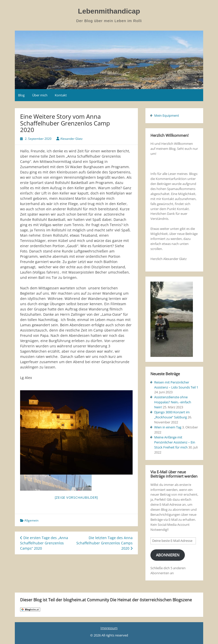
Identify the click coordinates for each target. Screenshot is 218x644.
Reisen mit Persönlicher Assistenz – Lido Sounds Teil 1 (176, 385)
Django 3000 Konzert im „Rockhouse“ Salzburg (172, 415)
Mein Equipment (167, 115)
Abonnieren (168, 555)
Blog (21, 95)
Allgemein (31, 520)
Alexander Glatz (71, 139)
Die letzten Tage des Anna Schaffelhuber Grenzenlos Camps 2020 (104, 543)
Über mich (40, 95)
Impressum (109, 628)
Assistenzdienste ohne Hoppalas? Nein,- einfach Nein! (173, 402)
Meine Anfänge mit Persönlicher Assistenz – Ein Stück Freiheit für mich (175, 442)
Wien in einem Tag (168, 427)
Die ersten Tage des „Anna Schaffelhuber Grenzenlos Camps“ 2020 (44, 543)
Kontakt (61, 95)
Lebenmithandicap (109, 11)
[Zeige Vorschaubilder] (76, 497)
